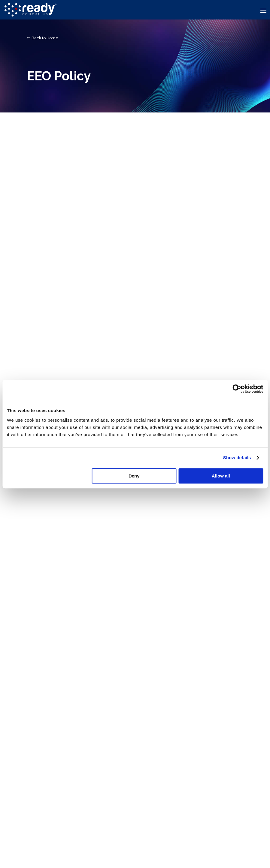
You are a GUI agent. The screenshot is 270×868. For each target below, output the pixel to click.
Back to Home (45, 38)
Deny (134, 476)
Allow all (221, 476)
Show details (237, 458)
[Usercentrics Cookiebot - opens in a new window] (237, 389)
